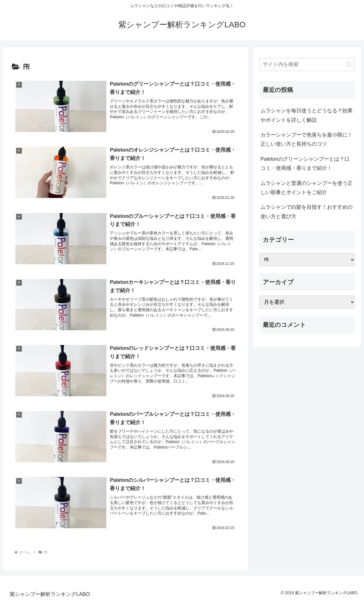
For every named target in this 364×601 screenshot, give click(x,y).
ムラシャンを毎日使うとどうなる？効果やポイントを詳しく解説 (307, 115)
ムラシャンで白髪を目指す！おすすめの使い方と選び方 (307, 212)
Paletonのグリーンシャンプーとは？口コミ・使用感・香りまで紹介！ (305, 164)
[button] (349, 64)
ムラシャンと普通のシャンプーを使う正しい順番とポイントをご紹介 (307, 188)
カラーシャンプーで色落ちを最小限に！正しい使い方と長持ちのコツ (307, 139)
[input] (307, 64)
